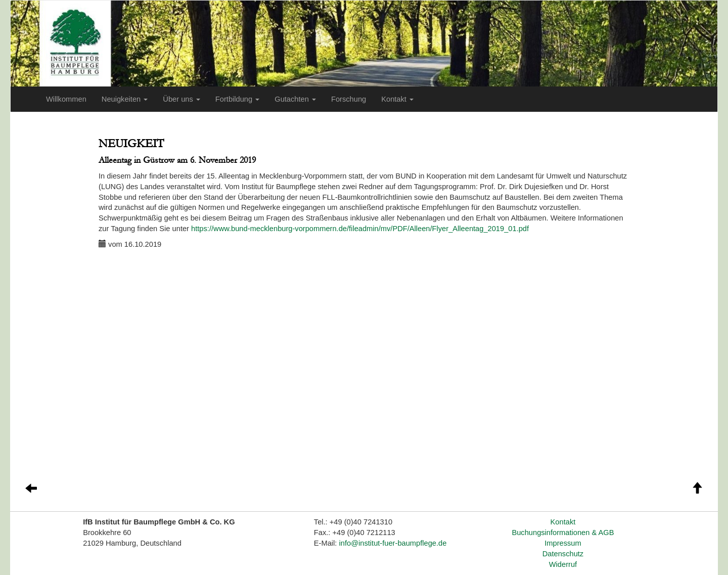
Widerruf (563, 564)
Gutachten (295, 99)
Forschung (349, 99)
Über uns (181, 99)
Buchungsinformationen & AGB (563, 533)
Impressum (563, 543)
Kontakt (397, 99)
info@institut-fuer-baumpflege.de (393, 543)
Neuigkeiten (125, 99)
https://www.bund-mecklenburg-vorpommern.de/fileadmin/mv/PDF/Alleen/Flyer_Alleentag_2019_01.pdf (360, 229)
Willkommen (66, 99)
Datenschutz (563, 554)
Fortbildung (237, 99)
